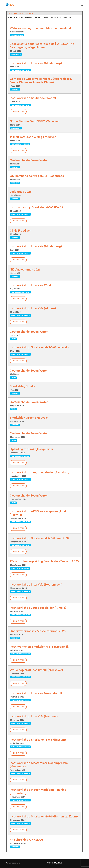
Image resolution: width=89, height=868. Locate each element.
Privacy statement (13, 863)
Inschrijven (18, 111)
